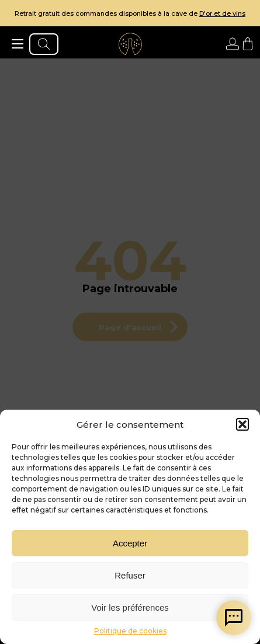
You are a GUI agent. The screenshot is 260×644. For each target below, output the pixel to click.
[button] (242, 424)
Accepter (130, 543)
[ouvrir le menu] (18, 44)
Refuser (130, 575)
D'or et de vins (222, 13)
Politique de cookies (130, 631)
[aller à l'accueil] (130, 44)
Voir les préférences (130, 607)
